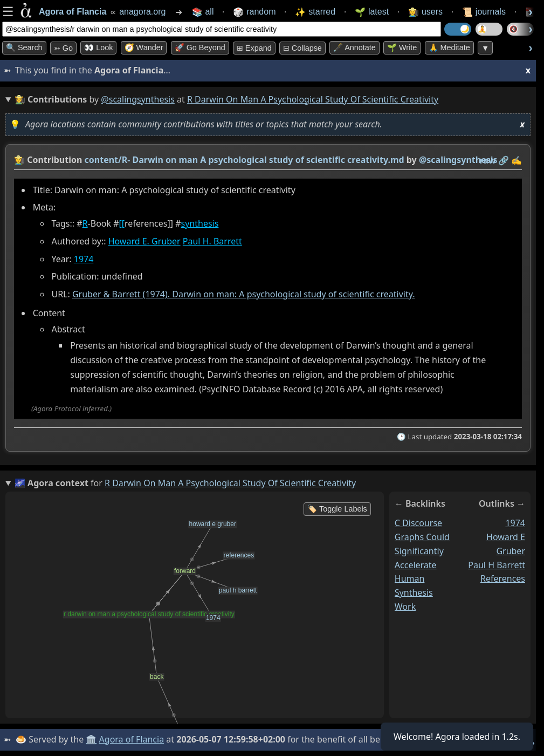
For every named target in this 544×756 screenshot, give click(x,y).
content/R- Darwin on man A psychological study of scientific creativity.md (245, 160)
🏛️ (91, 739)
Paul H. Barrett (212, 241)
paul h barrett (497, 564)
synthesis (200, 223)
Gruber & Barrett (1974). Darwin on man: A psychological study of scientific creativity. (244, 294)
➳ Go (63, 48)
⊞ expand (254, 48)
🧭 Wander (144, 47)
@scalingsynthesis (138, 99)
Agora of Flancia (132, 739)
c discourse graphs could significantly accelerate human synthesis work (422, 565)
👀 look (98, 47)
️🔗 (504, 160)
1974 (84, 259)
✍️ (517, 160)
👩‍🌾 (19, 160)
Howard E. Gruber (144, 241)
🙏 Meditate (449, 47)
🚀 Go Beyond (200, 47)
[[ (122, 223)
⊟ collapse (302, 48)
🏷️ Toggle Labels (337, 509)
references (503, 578)
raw (488, 160)
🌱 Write (402, 47)
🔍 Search (24, 47)
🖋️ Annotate (354, 47)
